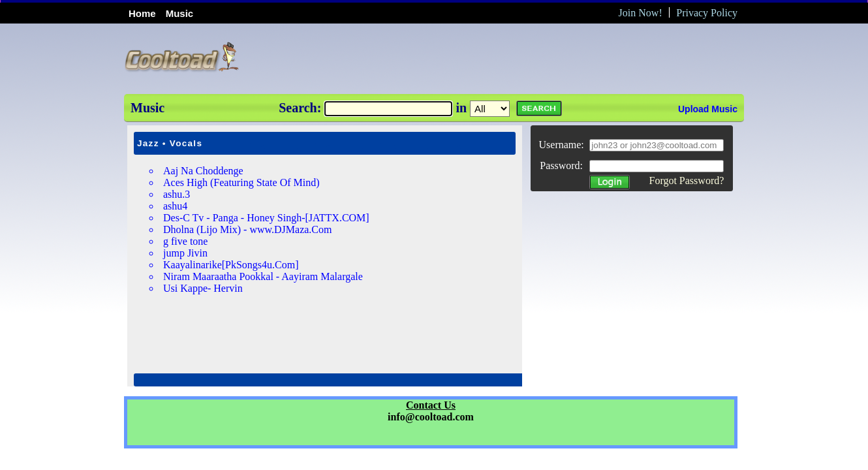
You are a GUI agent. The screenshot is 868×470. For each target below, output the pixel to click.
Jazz (148, 143)
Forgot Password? (686, 180)
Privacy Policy (707, 13)
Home (142, 13)
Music (180, 13)
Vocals (186, 143)
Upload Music (708, 109)
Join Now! (641, 13)
